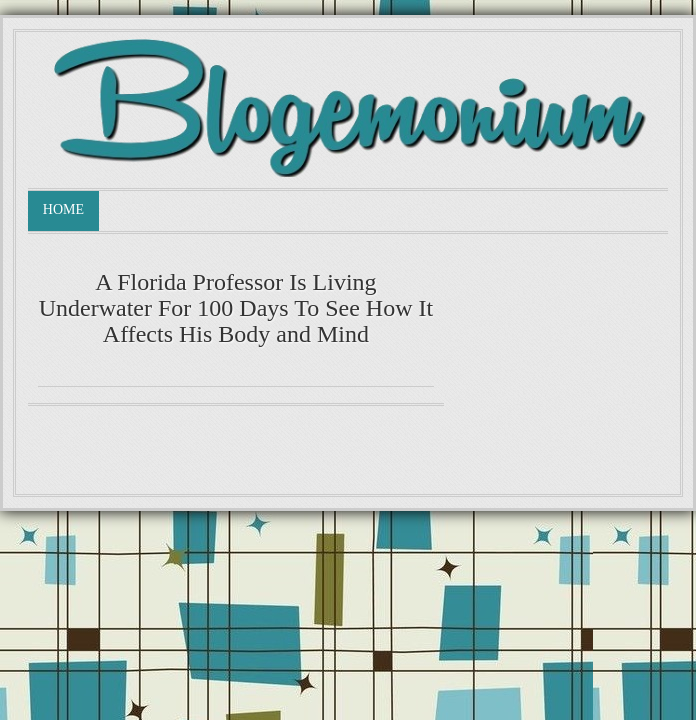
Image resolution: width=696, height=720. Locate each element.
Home (63, 209)
